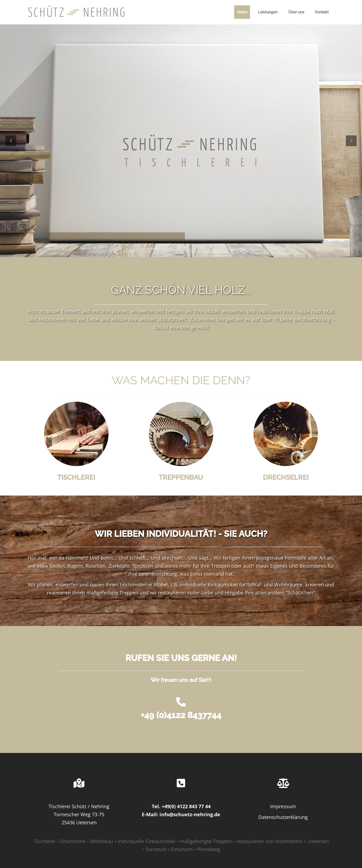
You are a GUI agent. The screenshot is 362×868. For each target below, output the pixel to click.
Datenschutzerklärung (283, 817)
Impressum (283, 806)
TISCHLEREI (76, 477)
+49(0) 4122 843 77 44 (186, 806)
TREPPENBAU (181, 477)
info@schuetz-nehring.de (190, 814)
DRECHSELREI (286, 477)
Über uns (296, 12)
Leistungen (268, 12)
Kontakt (322, 12)
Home (242, 12)
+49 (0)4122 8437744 (181, 715)
